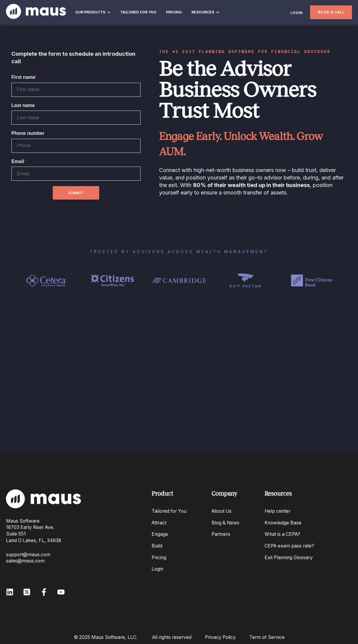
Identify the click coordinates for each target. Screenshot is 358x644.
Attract (159, 523)
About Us (222, 511)
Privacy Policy (220, 637)
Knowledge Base (283, 523)
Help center (277, 511)
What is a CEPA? (282, 534)
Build (157, 546)
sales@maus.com (25, 561)
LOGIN (296, 13)
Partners (221, 534)
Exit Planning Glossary (289, 558)
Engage (160, 534)
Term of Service (267, 637)
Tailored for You (169, 511)
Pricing (159, 558)
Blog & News (225, 523)
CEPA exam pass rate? (289, 546)
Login (157, 569)
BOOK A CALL (331, 12)
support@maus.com (28, 555)
